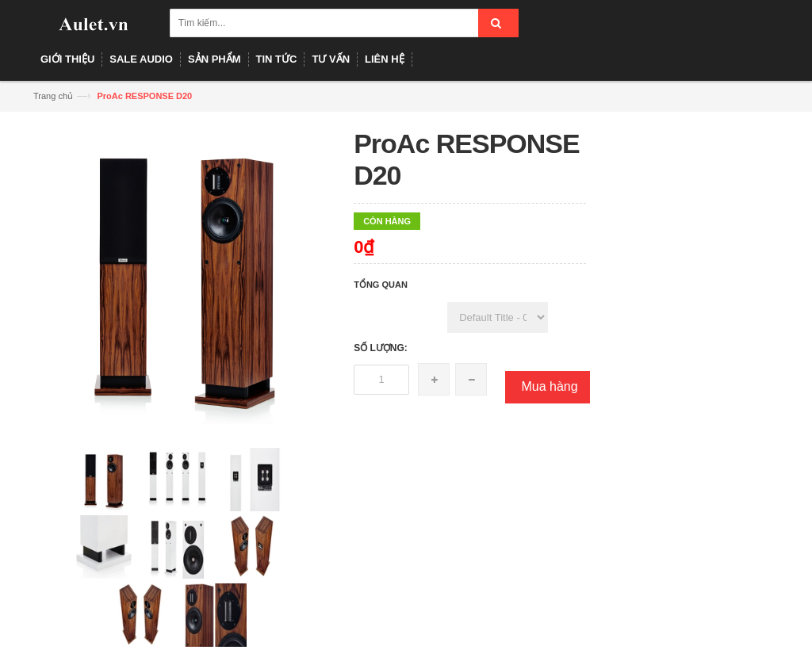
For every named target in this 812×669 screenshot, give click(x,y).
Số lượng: (381, 348)
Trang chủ (53, 96)
